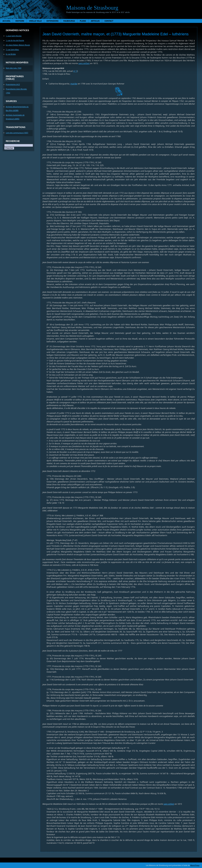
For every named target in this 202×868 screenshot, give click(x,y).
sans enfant (84, 63)
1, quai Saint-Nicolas (14, 36)
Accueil (6, 21)
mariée (74, 84)
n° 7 (75, 71)
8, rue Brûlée (11, 54)
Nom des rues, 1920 (14, 68)
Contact (109, 21)
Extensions (52, 21)
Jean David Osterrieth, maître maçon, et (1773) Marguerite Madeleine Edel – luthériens (116, 34)
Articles (95, 21)
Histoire (20, 21)
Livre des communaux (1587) (17, 133)
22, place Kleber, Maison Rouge (18, 45)
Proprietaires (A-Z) (13, 84)
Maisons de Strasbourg (92, 8)
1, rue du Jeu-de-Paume (15, 40)
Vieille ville (35, 21)
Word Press (195, 865)
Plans (83, 21)
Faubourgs (69, 21)
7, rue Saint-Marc (12, 50)
